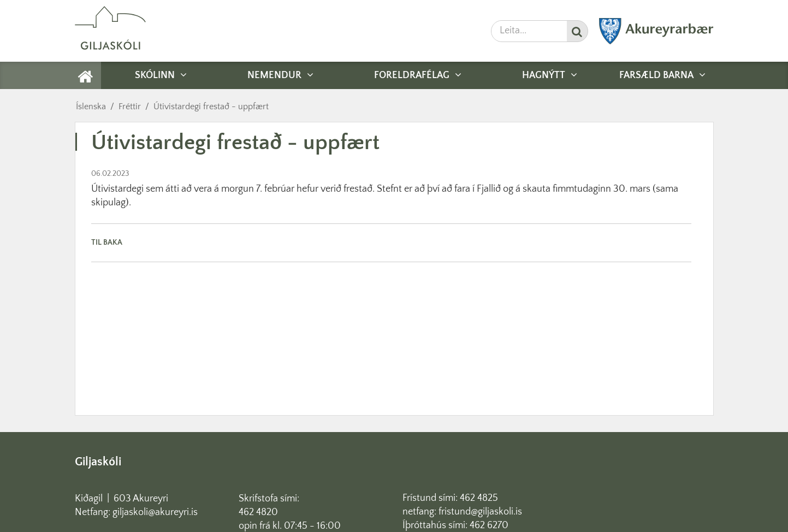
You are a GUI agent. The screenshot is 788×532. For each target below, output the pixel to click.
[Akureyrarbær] (656, 42)
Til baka (107, 243)
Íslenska (91, 107)
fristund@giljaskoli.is (480, 512)
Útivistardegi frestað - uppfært (211, 107)
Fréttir (130, 107)
